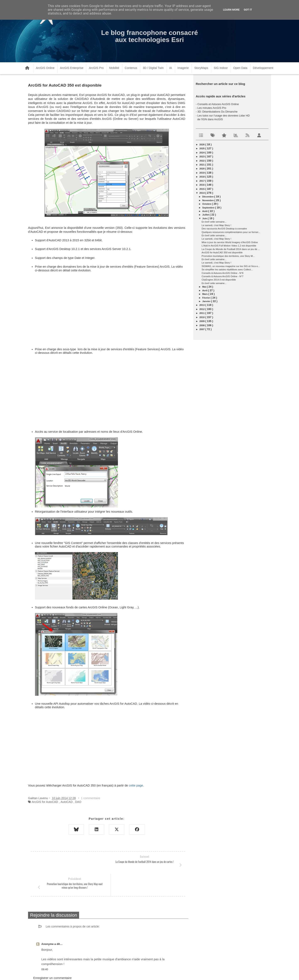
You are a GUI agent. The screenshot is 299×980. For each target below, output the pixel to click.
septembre (209, 208)
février (206, 298)
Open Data (240, 68)
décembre (208, 197)
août (205, 211)
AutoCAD (66, 802)
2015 (202, 189)
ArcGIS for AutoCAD (45, 802)
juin (205, 218)
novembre (208, 200)
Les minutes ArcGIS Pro (212, 108)
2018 (202, 177)
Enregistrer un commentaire (52, 956)
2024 (202, 153)
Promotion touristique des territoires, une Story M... (228, 256)
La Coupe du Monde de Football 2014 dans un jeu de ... (231, 249)
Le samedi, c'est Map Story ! (216, 225)
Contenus (131, 68)
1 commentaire (91, 798)
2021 (202, 165)
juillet (206, 215)
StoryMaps (201, 68)
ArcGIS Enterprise (72, 68)
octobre (207, 204)
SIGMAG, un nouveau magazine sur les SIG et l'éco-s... (231, 266)
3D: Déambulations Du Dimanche (218, 112)
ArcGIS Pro (96, 68)
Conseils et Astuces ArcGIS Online (218, 104)
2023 (202, 157)
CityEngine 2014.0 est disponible (219, 280)
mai (205, 287)
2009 (202, 321)
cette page (136, 785)
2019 (202, 173)
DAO (78, 802)
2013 (202, 305)
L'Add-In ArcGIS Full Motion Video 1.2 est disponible (229, 246)
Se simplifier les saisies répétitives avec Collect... (227, 269)
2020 (202, 169)
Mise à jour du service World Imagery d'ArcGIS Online (230, 242)
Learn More (231, 10)
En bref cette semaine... (214, 222)
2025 (202, 148)
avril (205, 290)
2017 (202, 181)
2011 (202, 313)
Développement (263, 68)
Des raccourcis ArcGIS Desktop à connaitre (224, 229)
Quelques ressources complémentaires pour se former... (231, 232)
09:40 (45, 947)
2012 (202, 309)
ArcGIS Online (45, 68)
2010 (202, 317)
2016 (202, 185)
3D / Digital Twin (153, 68)
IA (171, 68)
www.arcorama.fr (74, 971)
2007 (202, 329)
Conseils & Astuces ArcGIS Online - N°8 (222, 273)
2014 (202, 193)
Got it (248, 10)
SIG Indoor (221, 68)
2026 (202, 145)
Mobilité (114, 68)
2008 (202, 325)
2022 (202, 161)
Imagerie (183, 68)
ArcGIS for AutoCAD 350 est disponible (222, 252)
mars (205, 294)
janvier (207, 301)
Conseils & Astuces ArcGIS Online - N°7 (222, 276)
